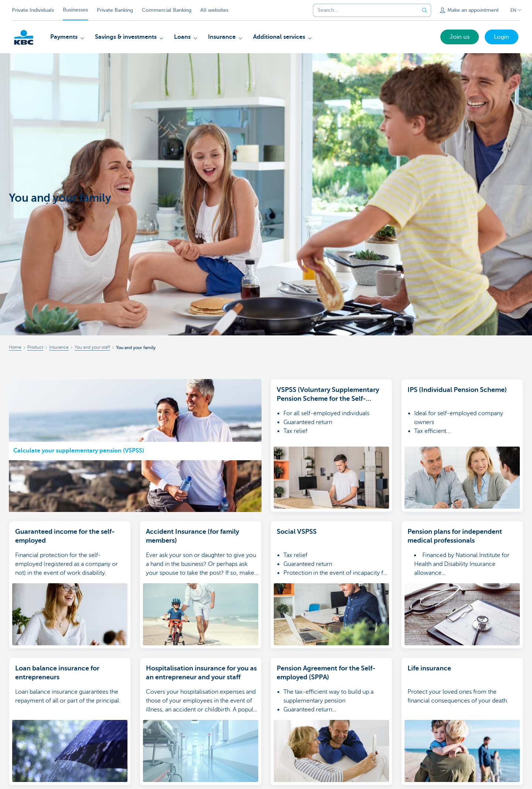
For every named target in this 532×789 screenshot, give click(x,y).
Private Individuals (33, 10)
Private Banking (115, 10)
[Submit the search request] (424, 10)
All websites (214, 10)
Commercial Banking (167, 10)
